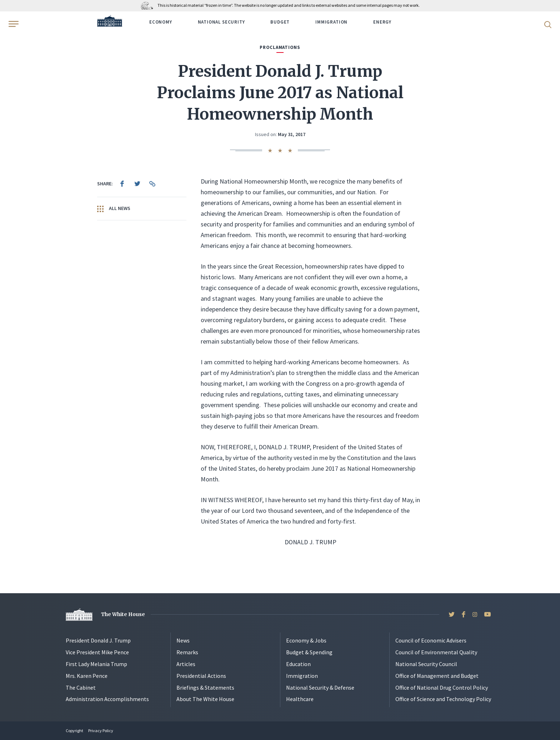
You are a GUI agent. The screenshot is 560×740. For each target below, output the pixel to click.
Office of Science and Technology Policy (443, 699)
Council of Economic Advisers (431, 640)
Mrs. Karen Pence (87, 676)
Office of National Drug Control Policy (442, 687)
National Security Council (426, 664)
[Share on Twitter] (137, 184)
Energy (382, 22)
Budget (280, 22)
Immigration (331, 22)
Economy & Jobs (306, 640)
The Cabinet (81, 687)
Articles (186, 664)
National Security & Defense (320, 687)
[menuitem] (122, 184)
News (183, 640)
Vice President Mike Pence (97, 652)
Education (298, 664)
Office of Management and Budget (437, 676)
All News (114, 209)
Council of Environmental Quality (436, 652)
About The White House (205, 699)
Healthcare (300, 699)
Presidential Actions (201, 676)
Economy (161, 22)
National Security (221, 22)
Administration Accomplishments (107, 699)
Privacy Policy (101, 731)
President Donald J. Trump (98, 640)
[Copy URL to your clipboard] (152, 184)
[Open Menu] (13, 24)
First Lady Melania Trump (96, 664)
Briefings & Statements (205, 687)
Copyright (74, 731)
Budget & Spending (309, 652)
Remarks (187, 652)
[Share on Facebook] (122, 184)
